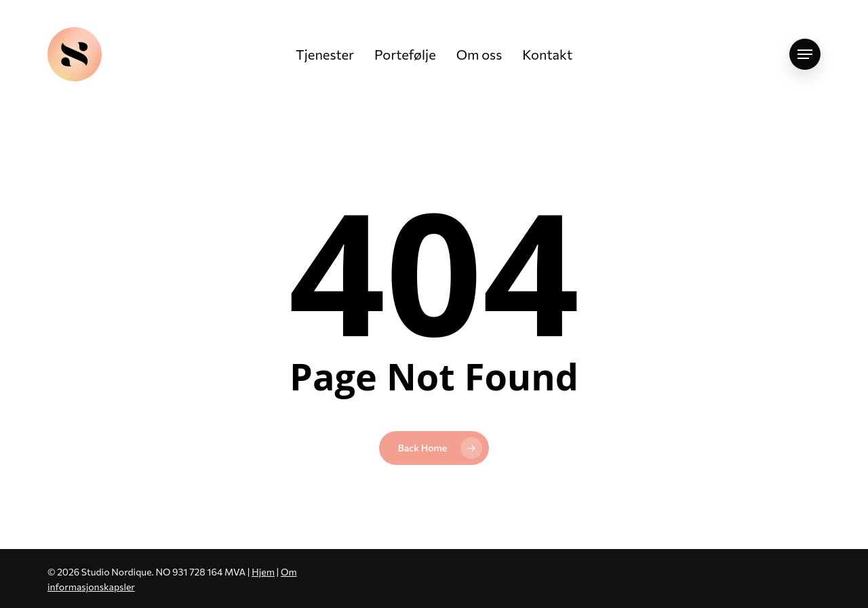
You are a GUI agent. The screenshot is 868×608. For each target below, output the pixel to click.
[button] (805, 55)
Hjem (263, 572)
